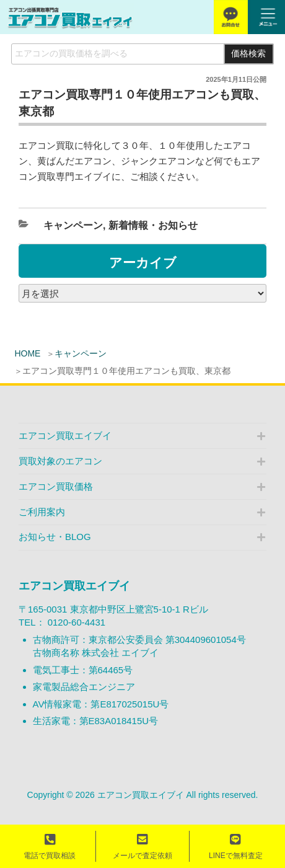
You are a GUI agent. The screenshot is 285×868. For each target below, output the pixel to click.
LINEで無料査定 (236, 847)
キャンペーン (81, 353)
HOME (27, 353)
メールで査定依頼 (142, 847)
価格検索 (248, 54)
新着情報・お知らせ (153, 225)
